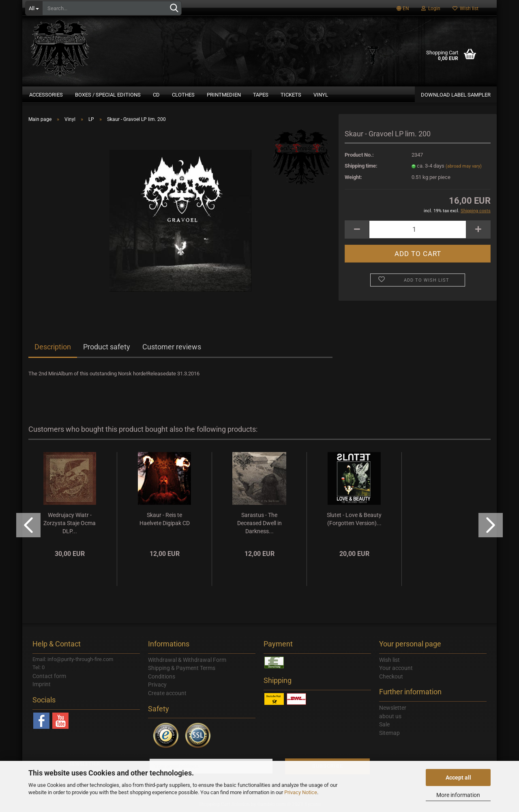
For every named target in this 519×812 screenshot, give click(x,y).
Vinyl (321, 95)
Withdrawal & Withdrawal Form (187, 660)
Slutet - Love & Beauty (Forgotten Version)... (354, 519)
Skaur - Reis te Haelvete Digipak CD (165, 519)
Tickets (291, 95)
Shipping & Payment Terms (182, 668)
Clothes (183, 95)
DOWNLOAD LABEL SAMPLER (456, 95)
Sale (384, 724)
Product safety (107, 347)
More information (458, 795)
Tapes (261, 95)
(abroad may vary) (464, 166)
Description (53, 347)
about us (390, 716)
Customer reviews (172, 347)
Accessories (46, 95)
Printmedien (224, 95)
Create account (167, 693)
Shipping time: (361, 166)
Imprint (42, 684)
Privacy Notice (301, 792)
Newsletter (393, 708)
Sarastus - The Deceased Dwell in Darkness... (259, 523)
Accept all (458, 778)
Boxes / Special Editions (108, 95)
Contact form (49, 676)
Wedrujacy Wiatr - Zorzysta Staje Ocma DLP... (70, 523)
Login (431, 9)
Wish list (465, 9)
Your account (396, 668)
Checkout (391, 676)
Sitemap (389, 733)
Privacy (157, 685)
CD (156, 95)
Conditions (162, 676)
